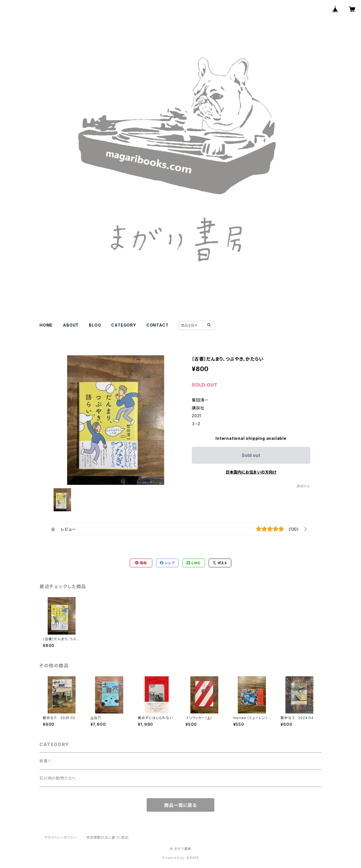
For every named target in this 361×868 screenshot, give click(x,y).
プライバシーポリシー (61, 837)
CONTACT (158, 325)
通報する (303, 486)
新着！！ (46, 761)
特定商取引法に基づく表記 (107, 837)
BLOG (95, 325)
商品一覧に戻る (180, 805)
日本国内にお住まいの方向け (251, 472)
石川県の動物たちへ (58, 778)
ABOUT (71, 325)
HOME (46, 325)
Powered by (180, 858)
